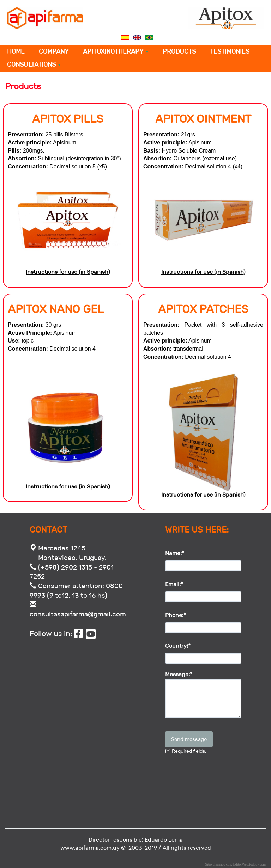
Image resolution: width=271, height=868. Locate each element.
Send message (189, 739)
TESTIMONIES (230, 51)
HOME (16, 51)
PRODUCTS (179, 51)
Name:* (175, 553)
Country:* (178, 646)
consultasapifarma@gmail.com (78, 614)
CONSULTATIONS (35, 66)
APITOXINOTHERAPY (116, 53)
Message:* (179, 675)
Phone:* (176, 615)
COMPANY (54, 51)
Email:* (174, 584)
